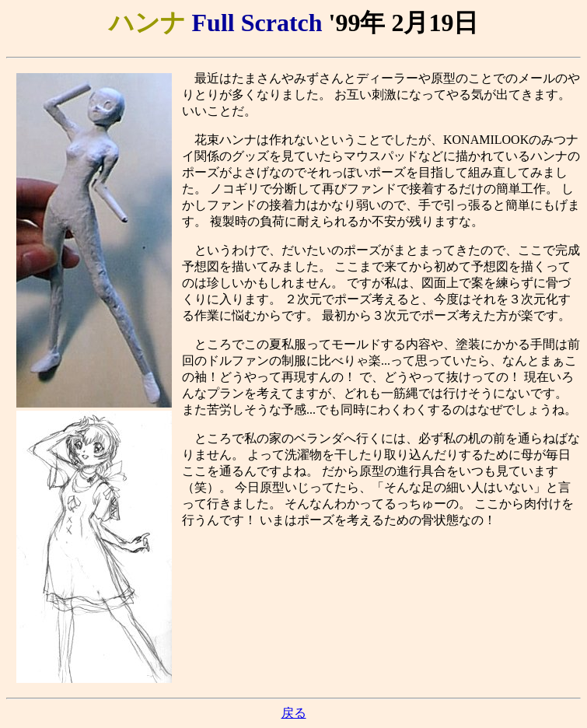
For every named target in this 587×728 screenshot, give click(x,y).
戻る (294, 713)
